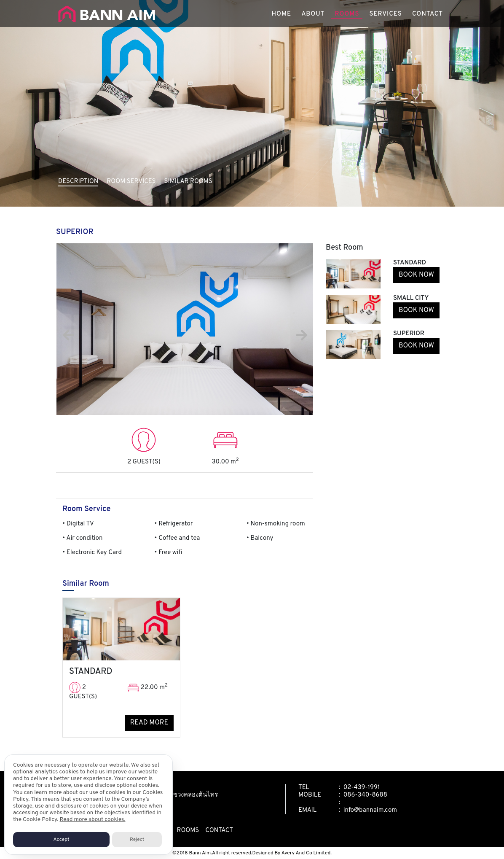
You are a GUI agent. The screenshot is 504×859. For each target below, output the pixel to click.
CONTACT (428, 17)
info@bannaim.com (370, 810)
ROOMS (347, 17)
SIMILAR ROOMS (188, 182)
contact (219, 831)
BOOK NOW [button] (416, 275)
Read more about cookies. (93, 820)
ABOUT (313, 17)
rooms (188, 831)
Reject (137, 840)
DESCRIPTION (78, 182)
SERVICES (385, 17)
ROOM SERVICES (131, 182)
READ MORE (149, 723)
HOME (282, 17)
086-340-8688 (365, 795)
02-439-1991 (362, 788)
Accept (62, 840)
